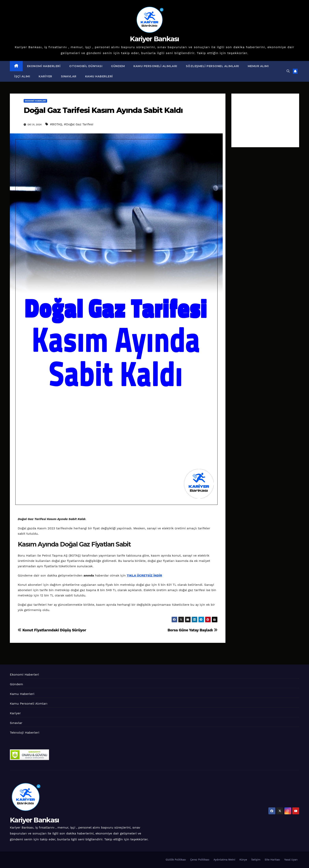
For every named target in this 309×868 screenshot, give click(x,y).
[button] (288, 71)
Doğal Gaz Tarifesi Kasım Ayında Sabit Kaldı (103, 110)
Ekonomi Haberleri (44, 66)
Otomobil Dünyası (86, 66)
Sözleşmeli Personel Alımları (212, 66)
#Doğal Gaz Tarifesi (79, 124)
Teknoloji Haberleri (25, 733)
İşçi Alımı (22, 76)
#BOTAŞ (56, 124)
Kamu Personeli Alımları (155, 66)
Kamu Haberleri (99, 76)
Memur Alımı (258, 66)
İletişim (256, 860)
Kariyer (45, 76)
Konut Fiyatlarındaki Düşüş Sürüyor (52, 630)
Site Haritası (272, 860)
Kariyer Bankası (154, 39)
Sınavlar (69, 76)
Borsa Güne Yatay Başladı (192, 630)
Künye (243, 860)
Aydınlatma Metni (224, 860)
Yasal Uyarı (291, 860)
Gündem (118, 66)
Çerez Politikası (200, 860)
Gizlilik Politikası (176, 860)
